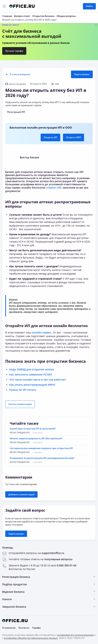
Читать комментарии (20, 404)
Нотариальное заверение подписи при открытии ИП (41, 448)
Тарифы (36, 628)
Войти (89, 6)
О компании (9, 628)
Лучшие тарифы (14, 51)
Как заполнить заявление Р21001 (31, 374)
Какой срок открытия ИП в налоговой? (33, 429)
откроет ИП (54, 188)
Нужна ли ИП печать (23, 390)
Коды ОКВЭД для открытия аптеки (32, 369)
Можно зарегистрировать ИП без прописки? (36, 438)
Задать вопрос (82, 74)
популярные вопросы (58, 559)
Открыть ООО (73, 137)
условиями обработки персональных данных (31, 638)
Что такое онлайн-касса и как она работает (38, 380)
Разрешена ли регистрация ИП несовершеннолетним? (42, 458)
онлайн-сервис (42, 332)
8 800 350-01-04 (67, 565)
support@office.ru (53, 553)
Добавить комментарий (21, 494)
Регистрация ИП (16, 112)
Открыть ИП (50, 137)
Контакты (24, 628)
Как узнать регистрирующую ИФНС (32, 385)
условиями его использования (75, 635)
